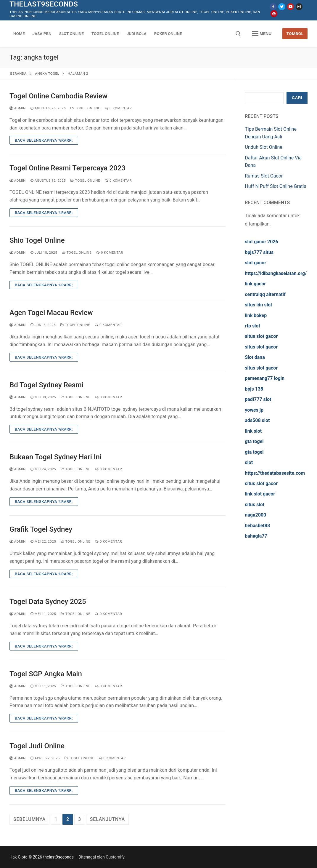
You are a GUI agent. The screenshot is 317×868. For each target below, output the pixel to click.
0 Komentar (118, 108)
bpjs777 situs (259, 252)
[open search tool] (238, 34)
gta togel (254, 441)
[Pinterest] (274, 13)
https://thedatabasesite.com (275, 473)
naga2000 (255, 515)
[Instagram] (299, 7)
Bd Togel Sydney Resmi (46, 385)
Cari (297, 98)
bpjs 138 (254, 389)
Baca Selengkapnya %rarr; (44, 140)
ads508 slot (257, 420)
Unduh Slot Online (264, 147)
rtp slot (252, 326)
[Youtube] (291, 7)
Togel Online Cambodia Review (58, 96)
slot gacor (255, 263)
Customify (115, 857)
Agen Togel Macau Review (51, 313)
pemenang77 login (265, 378)
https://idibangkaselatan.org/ (276, 273)
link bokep (256, 315)
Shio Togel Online (37, 240)
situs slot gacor (261, 336)
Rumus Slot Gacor (264, 176)
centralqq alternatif (265, 294)
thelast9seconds (44, 4)
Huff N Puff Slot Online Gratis (275, 186)
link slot (253, 431)
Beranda (18, 73)
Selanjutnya (107, 819)
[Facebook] (273, 7)
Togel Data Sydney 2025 (48, 602)
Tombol (295, 33)
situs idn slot (258, 305)
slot (249, 462)
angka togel (47, 73)
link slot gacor (260, 494)
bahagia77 (256, 536)
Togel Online (85, 108)
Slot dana (255, 357)
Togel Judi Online (37, 746)
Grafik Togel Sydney (41, 529)
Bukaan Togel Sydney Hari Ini (55, 457)
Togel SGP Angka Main (46, 674)
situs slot (255, 505)
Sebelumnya (29, 819)
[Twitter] (282, 7)
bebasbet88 (257, 526)
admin (18, 108)
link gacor (255, 284)
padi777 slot (258, 399)
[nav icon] (262, 34)
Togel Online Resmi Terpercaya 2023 (67, 168)
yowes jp (254, 410)
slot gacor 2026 (262, 242)
